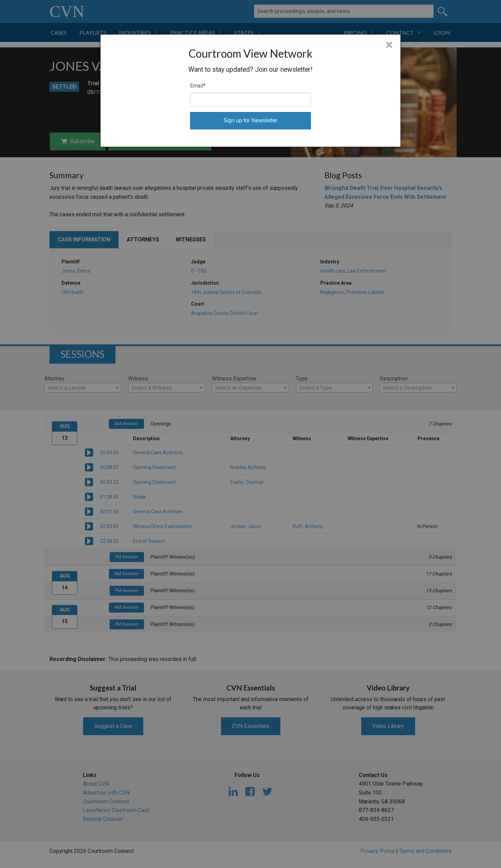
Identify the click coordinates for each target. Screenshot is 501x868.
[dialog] (251, 91)
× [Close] (389, 45)
